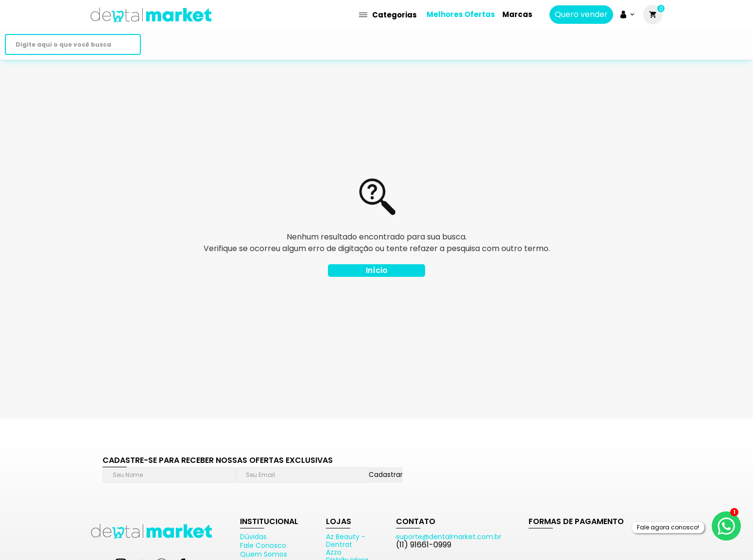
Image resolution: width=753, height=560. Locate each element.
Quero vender (581, 15)
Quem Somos (264, 554)
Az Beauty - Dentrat (346, 541)
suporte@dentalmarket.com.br (449, 537)
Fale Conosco (263, 545)
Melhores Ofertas (461, 14)
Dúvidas (253, 537)
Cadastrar (386, 475)
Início (377, 270)
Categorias (388, 15)
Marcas (517, 14)
